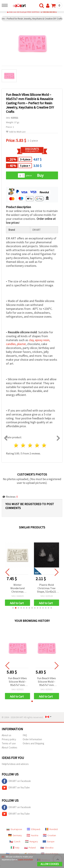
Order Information (32, 739)
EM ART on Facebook (16, 781)
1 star (16, 445)
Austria (32, 835)
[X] (3, 857)
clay (31, 340)
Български (14, 829)
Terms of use (9, 743)
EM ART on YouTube (16, 788)
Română (51, 829)
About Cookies (9, 747)
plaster (21, 344)
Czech (15, 841)
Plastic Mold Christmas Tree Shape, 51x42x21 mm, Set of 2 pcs (47, 588)
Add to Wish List (16, 132)
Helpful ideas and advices (15, 764)
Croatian (49, 835)
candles (11, 344)
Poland (30, 848)
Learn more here (26, 860)
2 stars (23, 445)
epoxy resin (42, 340)
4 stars (37, 445)
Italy (15, 848)
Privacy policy (9, 739)
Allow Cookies (50, 864)
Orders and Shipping (33, 743)
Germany (15, 835)
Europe (49, 841)
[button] (13, 608)
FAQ (25, 735)
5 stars (44, 445)
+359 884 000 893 (49, 12)
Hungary (31, 841)
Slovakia (47, 848)
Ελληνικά (34, 829)
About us (6, 735)
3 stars (30, 445)
